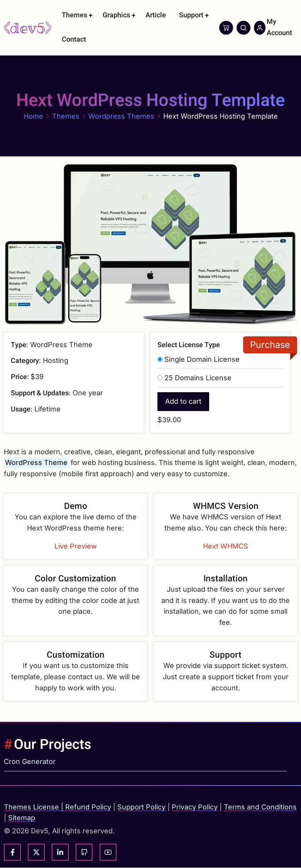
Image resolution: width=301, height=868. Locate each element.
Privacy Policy (195, 807)
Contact (74, 39)
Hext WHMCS (226, 546)
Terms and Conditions (260, 807)
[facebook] (12, 852)
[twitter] (36, 852)
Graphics (116, 15)
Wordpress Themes (121, 116)
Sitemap (22, 818)
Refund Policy (88, 807)
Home (33, 116)
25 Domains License (198, 378)
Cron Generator (30, 761)
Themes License (31, 807)
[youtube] (108, 852)
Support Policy (141, 807)
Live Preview (76, 546)
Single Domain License (202, 359)
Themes (74, 15)
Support (191, 15)
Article (156, 15)
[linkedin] (60, 852)
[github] (84, 852)
